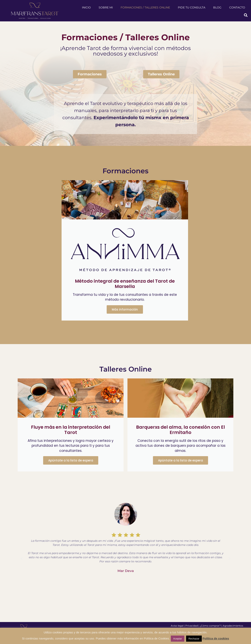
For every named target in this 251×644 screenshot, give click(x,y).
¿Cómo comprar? (210, 626)
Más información (125, 309)
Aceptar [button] (178, 639)
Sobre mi (106, 7)
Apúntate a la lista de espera (71, 460)
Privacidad (192, 626)
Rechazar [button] (194, 639)
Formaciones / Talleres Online (145, 7)
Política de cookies (216, 638)
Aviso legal (177, 626)
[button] (246, 15)
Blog (217, 7)
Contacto (237, 7)
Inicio (86, 7)
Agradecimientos (233, 626)
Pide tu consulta (192, 7)
